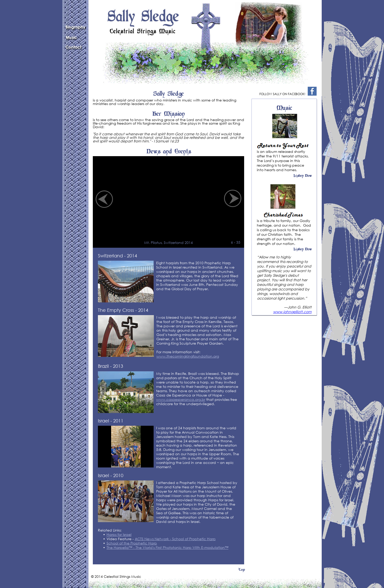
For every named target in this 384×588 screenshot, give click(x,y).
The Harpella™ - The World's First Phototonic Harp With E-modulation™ (167, 547)
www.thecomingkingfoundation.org (188, 356)
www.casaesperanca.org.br (181, 399)
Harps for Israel (119, 534)
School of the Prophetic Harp (132, 543)
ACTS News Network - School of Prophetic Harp (175, 539)
